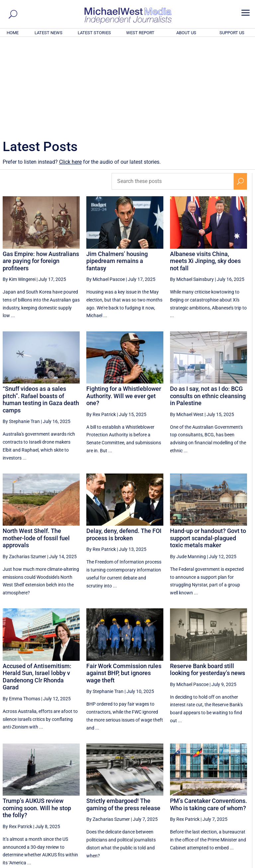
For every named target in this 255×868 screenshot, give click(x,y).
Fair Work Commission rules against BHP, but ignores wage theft (124, 583)
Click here (70, 72)
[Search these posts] (173, 91)
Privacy (241, 864)
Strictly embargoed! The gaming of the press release (123, 714)
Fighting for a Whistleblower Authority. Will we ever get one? (124, 305)
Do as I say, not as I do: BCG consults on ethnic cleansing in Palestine (208, 305)
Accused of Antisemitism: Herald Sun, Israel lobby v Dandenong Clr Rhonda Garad (37, 586)
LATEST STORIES (94, 33)
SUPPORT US (232, 33)
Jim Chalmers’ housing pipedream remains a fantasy (117, 171)
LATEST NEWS (48, 33)
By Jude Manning (188, 466)
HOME (13, 33)
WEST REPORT (140, 33)
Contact (222, 864)
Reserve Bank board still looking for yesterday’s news (208, 579)
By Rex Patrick (101, 324)
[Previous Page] (143, 801)
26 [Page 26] (175, 801)
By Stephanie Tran (21, 331)
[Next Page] (241, 801)
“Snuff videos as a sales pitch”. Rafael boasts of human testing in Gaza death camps (41, 309)
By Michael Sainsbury (192, 189)
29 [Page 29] (225, 801)
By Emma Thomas (21, 608)
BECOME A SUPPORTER (222, 826)
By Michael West (187, 324)
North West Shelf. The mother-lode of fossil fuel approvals (36, 448)
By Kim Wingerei (19, 189)
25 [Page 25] (158, 801)
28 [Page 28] (208, 801)
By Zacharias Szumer (24, 466)
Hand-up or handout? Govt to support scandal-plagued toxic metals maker (208, 448)
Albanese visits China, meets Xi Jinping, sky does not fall (205, 171)
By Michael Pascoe (106, 189)
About (205, 864)
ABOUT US (186, 33)
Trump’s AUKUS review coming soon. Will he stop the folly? (37, 718)
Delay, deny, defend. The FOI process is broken (124, 444)
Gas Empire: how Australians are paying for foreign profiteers (41, 171)
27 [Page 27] (192, 801)
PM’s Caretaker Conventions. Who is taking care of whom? (209, 714)
